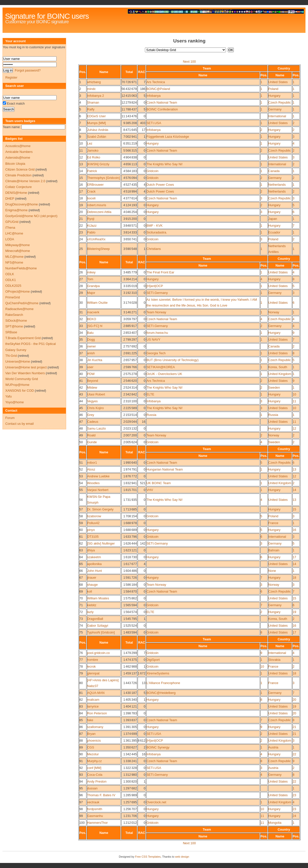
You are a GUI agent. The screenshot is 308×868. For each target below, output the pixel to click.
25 (81, 249)
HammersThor (97, 823)
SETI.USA (154, 123)
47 (81, 422)
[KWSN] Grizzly (98, 164)
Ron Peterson (97, 713)
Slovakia (274, 660)
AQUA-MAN (96, 693)
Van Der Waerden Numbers (25, 373)
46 (81, 415)
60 (81, 530)
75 (81, 632)
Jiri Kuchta (95, 360)
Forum (10, 418)
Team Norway (156, 312)
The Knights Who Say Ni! (164, 164)
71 (81, 605)
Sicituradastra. (157, 232)
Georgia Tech (156, 353)
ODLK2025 (13, 286)
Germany (275, 109)
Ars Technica (156, 82)
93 (81, 775)
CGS (91, 747)
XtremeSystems (158, 673)
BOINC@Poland (158, 89)
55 (81, 490)
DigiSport (153, 660)
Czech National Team (162, 102)
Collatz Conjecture (19, 187)
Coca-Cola (95, 775)
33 (81, 326)
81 (81, 693)
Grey (91, 415)
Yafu (8, 396)
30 (81, 303)
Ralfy (91, 109)
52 (81, 469)
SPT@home (14, 326)
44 (81, 401)
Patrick (92, 171)
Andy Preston (97, 781)
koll (89, 591)
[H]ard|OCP (155, 286)
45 (81, 408)
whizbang (94, 82)
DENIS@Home (16, 193)
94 (81, 781)
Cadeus (93, 422)
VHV (150, 490)
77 (81, 660)
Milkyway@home (18, 245)
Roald (91, 435)
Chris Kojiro (95, 408)
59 (81, 523)
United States (278, 82)
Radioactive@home (19, 309)
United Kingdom (280, 374)
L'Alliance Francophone (163, 683)
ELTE (150, 394)
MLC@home (14, 257)
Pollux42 (93, 523)
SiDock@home (16, 321)
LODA (10, 239)
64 (81, 557)
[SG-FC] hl (95, 326)
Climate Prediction (18, 175)
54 (81, 483)
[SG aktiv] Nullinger (101, 543)
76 (81, 653)
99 (81, 816)
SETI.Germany (157, 293)
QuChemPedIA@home (22, 303)
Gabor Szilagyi (98, 626)
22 (81, 226)
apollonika (94, 564)
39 (81, 367)
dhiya (91, 550)
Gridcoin (152, 171)
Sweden (274, 388)
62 (81, 543)
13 (81, 164)
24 (81, 239)
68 (81, 585)
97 (81, 802)
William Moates (98, 598)
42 (81, 388)
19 (81, 205)
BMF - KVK (155, 226)
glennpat (93, 673)
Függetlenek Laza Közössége (168, 137)
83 (81, 706)
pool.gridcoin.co (98, 653)
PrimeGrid (13, 297)
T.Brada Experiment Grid (23, 338)
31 (81, 312)
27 (81, 279)
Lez (90, 143)
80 (81, 683)
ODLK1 (11, 280)
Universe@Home (18, 361)
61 (81, 537)
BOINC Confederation (162, 109)
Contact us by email (19, 424)
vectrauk (93, 802)
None (272, 571)
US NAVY (153, 339)
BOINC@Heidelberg (161, 693)
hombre (93, 660)
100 (82, 823)
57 (81, 509)
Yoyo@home (15, 402)
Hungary (274, 96)
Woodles (93, 483)
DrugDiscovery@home (22, 204)
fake (90, 720)
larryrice (93, 706)
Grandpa (93, 286)
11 (81, 150)
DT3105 (93, 537)
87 (81, 734)
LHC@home (14, 233)
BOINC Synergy (158, 747)
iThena (10, 228)
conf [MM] (94, 768)
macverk (93, 312)
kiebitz (92, 605)
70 (81, 598)
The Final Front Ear (160, 272)
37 (81, 353)
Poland (273, 89)
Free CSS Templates (148, 857)
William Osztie (97, 303)
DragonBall (95, 619)
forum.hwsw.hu (157, 333)
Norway (274, 312)
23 (81, 232)
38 (81, 360)
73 (81, 619)
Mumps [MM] (96, 123)
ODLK (10, 274)
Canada (274, 171)
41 (81, 381)
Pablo (91, 232)
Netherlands (277, 185)
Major (91, 293)
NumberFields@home (21, 268)
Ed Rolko (94, 157)
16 (81, 185)
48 (81, 428)
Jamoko (93, 150)
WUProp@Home (17, 385)
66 (81, 571)
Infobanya (153, 96)
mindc (91, 89)
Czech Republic (280, 102)
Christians (154, 249)
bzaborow (94, 516)
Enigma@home (16, 210)
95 (81, 788)
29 (81, 293)
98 (81, 809)
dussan (92, 788)
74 (81, 626)
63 (81, 550)
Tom (90, 279)
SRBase (11, 332)
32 (81, 319)
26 (81, 272)
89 (81, 747)
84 (81, 713)
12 (81, 157)
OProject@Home (18, 291)
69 (81, 591)
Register (11, 77)
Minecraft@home (18, 251)
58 (81, 516)
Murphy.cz (94, 761)
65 (81, 564)
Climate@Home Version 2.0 (25, 181)
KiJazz (92, 226)
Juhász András (98, 130)
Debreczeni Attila (99, 212)
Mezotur (93, 754)
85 (81, 720)
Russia (151, 415)
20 (81, 212)
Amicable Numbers (19, 152)
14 (81, 171)
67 (81, 578)
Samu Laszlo (96, 428)
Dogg (91, 339)
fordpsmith (95, 809)
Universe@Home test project (26, 367)
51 (81, 463)
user (90, 367)
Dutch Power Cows (160, 185)
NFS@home (14, 262)
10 (81, 143)
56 (81, 500)
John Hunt (94, 571)
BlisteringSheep (98, 249)
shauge (92, 585)
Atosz (91, 469)
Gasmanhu (95, 816)
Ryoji (91, 219)
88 (81, 741)
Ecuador (274, 232)
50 (81, 442)
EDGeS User (96, 116)
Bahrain (274, 550)
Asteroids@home (18, 158)
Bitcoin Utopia (15, 164)
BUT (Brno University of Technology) (173, 360)
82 (81, 700)
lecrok (91, 666)
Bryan (91, 734)
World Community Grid (22, 379)
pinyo (91, 530)
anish (91, 353)
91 (81, 761)
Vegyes (92, 401)
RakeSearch (14, 315)
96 (81, 795)
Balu (90, 333)
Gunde (92, 442)
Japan (273, 219)
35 (81, 339)
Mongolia (275, 823)
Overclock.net (156, 802)
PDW (91, 374)
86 (81, 727)
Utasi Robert (96, 394)
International (277, 116)
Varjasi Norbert (98, 490)
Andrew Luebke (98, 476)
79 (81, 673)
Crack (91, 191)
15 (81, 178)
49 (81, 435)
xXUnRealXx (96, 239)
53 (81, 476)
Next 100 (189, 62)
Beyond (93, 381)
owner (92, 346)
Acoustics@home (18, 146)
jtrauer (92, 578)
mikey (91, 272)
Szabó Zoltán (97, 137)
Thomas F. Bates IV (101, 795)
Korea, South (278, 367)
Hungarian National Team (165, 469)
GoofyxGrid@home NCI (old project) (31, 216)
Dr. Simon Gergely (100, 509)
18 (81, 198)
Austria (273, 747)
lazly (90, 612)
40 (81, 374)
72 (81, 612)
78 (81, 666)
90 (81, 754)
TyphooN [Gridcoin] (101, 632)
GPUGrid (12, 222)
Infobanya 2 (96, 96)
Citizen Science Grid (20, 169)
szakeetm (94, 557)
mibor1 (92, 463)
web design (182, 857)
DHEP (10, 198)
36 (81, 346)
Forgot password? (28, 70)
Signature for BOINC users (47, 16)
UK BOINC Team (159, 483)
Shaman (93, 102)
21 (81, 219)
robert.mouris (97, 205)
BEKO (92, 319)
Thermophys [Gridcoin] (103, 178)
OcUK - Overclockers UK (164, 374)
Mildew (92, 388)
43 (81, 394)
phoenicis (94, 741)
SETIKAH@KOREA (161, 367)
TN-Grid (11, 356)
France (273, 523)
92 (81, 768)
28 (81, 286)
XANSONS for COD (20, 391)
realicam (93, 700)
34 (81, 333)
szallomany (95, 727)
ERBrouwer (95, 185)
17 (81, 191)
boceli (91, 198)
